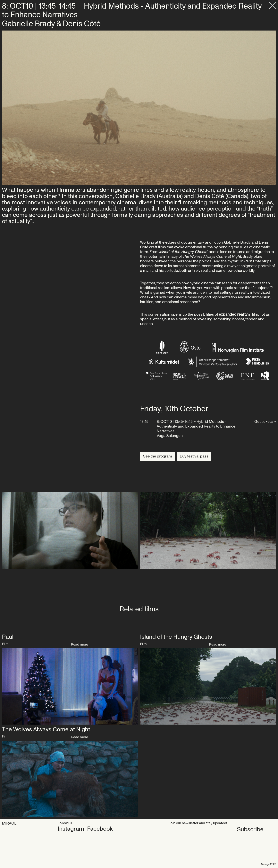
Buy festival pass (194, 456)
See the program (157, 456)
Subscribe (182, 829)
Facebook (100, 829)
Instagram (71, 829)
